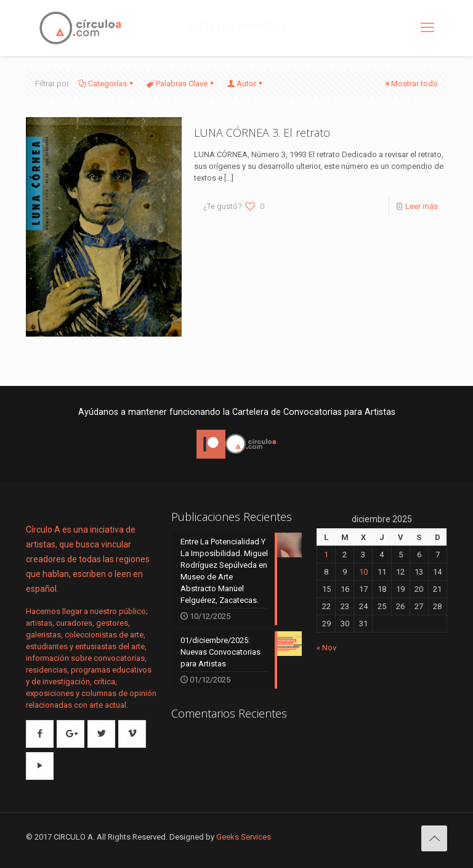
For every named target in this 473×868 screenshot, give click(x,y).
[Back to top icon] (434, 838)
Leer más (422, 206)
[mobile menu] (427, 28)
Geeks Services (244, 837)
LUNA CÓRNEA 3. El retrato (262, 133)
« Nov (326, 648)
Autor (245, 84)
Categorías (107, 84)
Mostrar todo (410, 84)
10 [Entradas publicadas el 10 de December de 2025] (363, 572)
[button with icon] (40, 734)
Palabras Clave (181, 84)
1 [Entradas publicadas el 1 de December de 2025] (326, 555)
